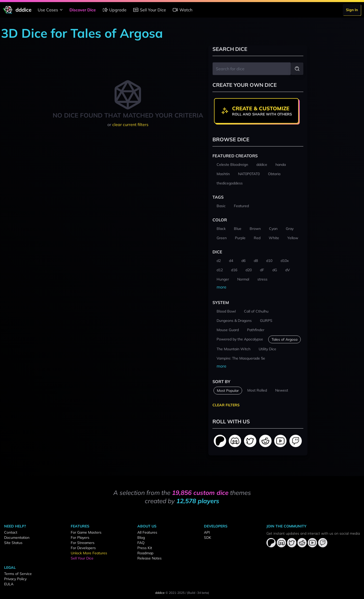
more (221, 287)
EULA (9, 584)
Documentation (17, 538)
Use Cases (51, 10)
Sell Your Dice (149, 10)
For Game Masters (86, 532)
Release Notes (149, 558)
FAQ (141, 543)
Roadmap (145, 553)
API (207, 532)
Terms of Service (18, 574)
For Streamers (83, 543)
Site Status (13, 543)
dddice (160, 593)
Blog (141, 538)
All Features (147, 532)
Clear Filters (226, 405)
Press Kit (145, 548)
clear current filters (130, 125)
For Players (80, 538)
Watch (182, 10)
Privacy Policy (15, 579)
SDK (208, 538)
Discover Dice (83, 10)
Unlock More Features (89, 553)
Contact (11, 532)
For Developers (83, 548)
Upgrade (114, 10)
